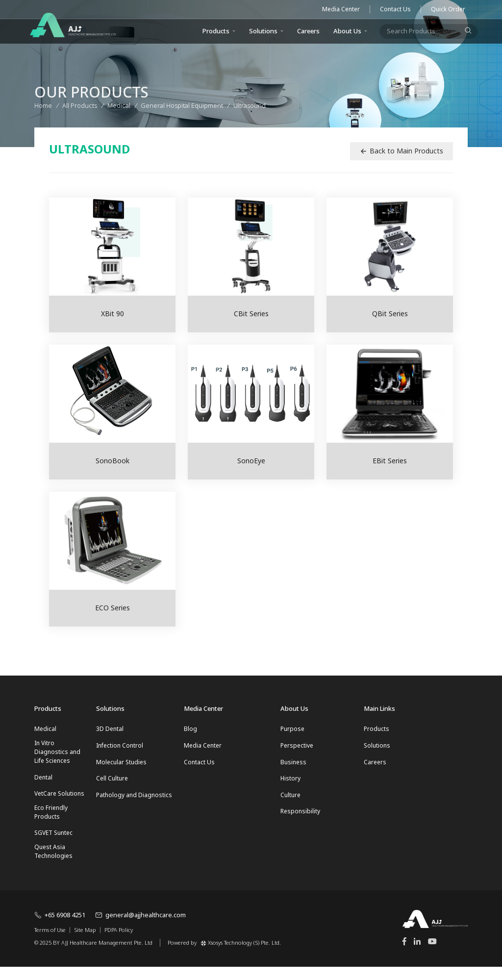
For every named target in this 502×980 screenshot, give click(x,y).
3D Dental (110, 729)
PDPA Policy (119, 944)
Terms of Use (50, 944)
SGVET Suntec (53, 843)
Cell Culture (112, 785)
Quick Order (448, 9)
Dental (43, 781)
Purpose (292, 729)
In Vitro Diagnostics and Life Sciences (57, 754)
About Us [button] (347, 31)
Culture (290, 803)
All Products (80, 104)
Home (43, 104)
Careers (308, 31)
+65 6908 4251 (60, 928)
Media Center (341, 9)
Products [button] (216, 31)
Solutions (263, 31)
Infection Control (120, 747)
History (290, 785)
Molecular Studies (121, 766)
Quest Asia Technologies (53, 864)
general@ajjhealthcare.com (140, 928)
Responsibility (300, 822)
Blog (190, 729)
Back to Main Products (402, 151)
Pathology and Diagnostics (134, 803)
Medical (45, 729)
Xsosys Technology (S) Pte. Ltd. (241, 955)
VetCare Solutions (59, 800)
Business (293, 766)
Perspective (297, 747)
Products (376, 729)
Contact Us (395, 9)
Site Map (85, 944)
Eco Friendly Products (51, 820)
